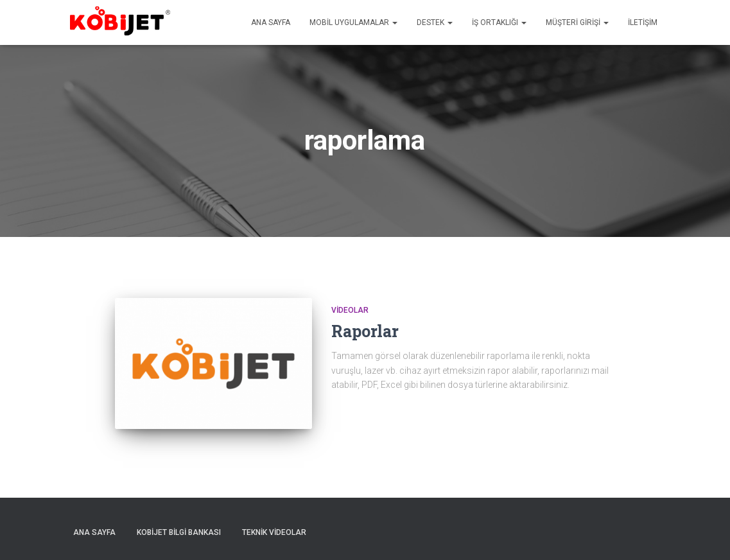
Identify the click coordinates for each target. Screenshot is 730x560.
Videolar (350, 310)
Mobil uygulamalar (353, 22)
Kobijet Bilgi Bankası (179, 532)
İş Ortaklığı (499, 22)
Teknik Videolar (274, 532)
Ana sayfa (271, 22)
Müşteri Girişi (577, 22)
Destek (435, 22)
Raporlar (365, 331)
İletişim (643, 22)
